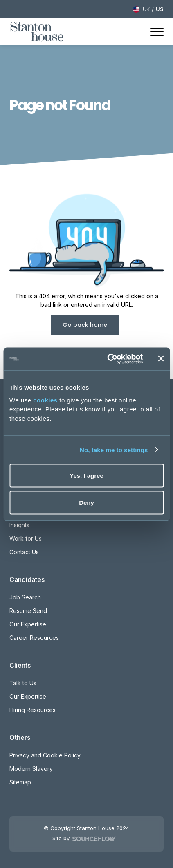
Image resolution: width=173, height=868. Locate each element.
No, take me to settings (114, 450)
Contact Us (24, 552)
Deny (86, 502)
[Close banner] (161, 359)
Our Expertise (28, 624)
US (160, 9)
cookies (45, 400)
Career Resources (34, 638)
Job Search (25, 597)
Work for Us (26, 538)
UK (146, 9)
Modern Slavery (31, 769)
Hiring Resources (33, 710)
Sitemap (20, 782)
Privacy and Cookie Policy (45, 755)
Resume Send (28, 611)
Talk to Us (23, 683)
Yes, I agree (86, 476)
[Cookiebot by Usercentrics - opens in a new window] (108, 359)
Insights (19, 525)
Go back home (85, 325)
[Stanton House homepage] (37, 32)
